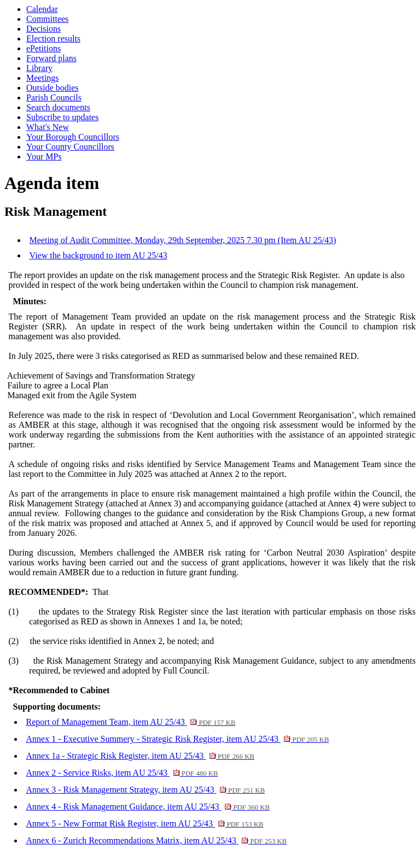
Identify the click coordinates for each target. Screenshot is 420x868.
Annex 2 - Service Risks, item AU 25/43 (122, 773)
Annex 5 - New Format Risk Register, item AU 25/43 (145, 823)
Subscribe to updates (62, 117)
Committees (47, 19)
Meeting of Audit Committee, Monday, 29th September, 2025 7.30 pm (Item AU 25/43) (183, 240)
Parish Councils (54, 98)
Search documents (58, 107)
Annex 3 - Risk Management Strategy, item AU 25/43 (146, 790)
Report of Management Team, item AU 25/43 (131, 722)
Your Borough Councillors (73, 137)
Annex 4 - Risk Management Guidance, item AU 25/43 (148, 807)
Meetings (43, 78)
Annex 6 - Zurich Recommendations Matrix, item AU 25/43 (157, 840)
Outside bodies (52, 88)
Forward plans (51, 58)
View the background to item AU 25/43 (98, 255)
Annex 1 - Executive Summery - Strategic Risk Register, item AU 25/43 (178, 739)
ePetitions (43, 48)
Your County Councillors (70, 147)
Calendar (42, 9)
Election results (53, 39)
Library (39, 68)
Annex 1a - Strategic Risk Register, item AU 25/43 (141, 756)
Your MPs (44, 157)
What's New (48, 127)
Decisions (43, 29)
